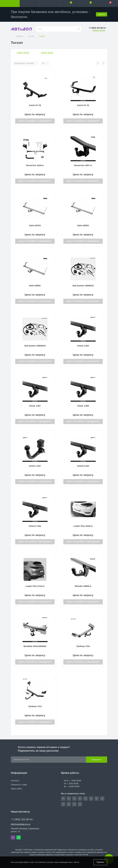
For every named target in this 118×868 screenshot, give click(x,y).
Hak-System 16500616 (83, 286)
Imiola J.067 (35, 406)
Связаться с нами (19, 785)
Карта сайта (16, 789)
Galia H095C (35, 286)
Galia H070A (35, 226)
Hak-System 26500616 (35, 346)
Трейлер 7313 (35, 706)
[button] (49, 3)
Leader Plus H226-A (83, 526)
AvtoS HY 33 (83, 105)
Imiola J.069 (83, 406)
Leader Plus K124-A (35, 586)
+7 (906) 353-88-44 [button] (22, 819)
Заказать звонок (99, 30)
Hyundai (31, 36)
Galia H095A (83, 226)
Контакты (15, 781)
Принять (100, 862)
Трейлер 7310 (83, 646)
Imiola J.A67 (35, 466)
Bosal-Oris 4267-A (83, 165)
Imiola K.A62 (35, 526)
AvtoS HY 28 (35, 105)
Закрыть (102, 14)
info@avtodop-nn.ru (21, 824)
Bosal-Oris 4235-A (35, 165)
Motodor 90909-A (83, 586)
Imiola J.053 (83, 346)
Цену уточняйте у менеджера (35, 121)
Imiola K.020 (83, 466)
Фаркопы (20, 36)
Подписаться (97, 760)
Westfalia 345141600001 (35, 646)
